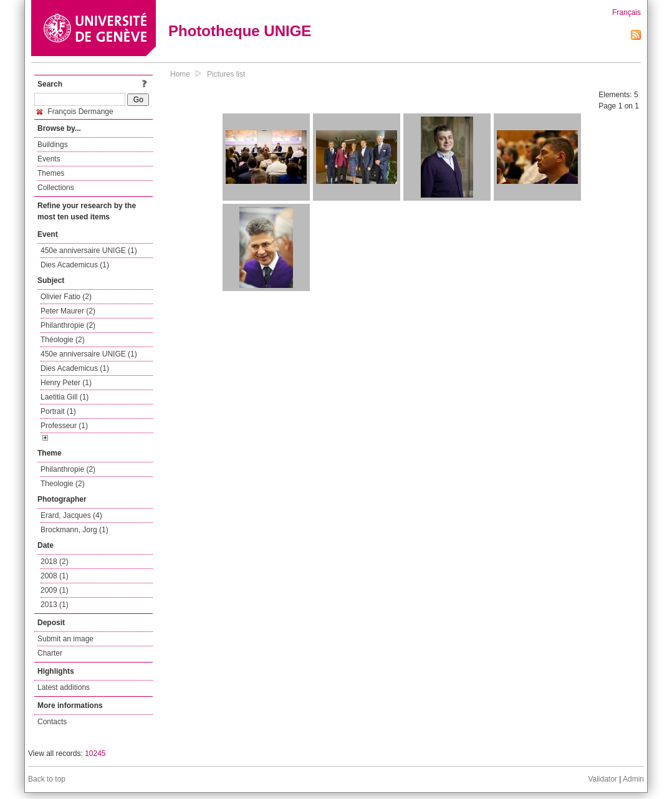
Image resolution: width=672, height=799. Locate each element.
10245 (95, 754)
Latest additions (64, 687)
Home (180, 74)
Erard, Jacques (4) (71, 515)
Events (49, 159)
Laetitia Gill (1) (65, 397)
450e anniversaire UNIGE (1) (89, 251)
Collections (56, 188)
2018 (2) (55, 562)
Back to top (47, 779)
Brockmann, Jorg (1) (74, 530)
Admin (633, 779)
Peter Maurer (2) (68, 311)
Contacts (52, 722)
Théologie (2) (63, 340)
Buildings (53, 145)
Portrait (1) (58, 411)
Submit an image (65, 639)
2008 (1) (55, 576)
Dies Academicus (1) (75, 265)
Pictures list (226, 74)
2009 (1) (55, 590)
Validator (602, 779)
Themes (51, 173)
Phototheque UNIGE (240, 31)
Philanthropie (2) (68, 325)
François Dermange (75, 112)
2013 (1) (55, 605)
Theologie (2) (63, 484)
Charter (50, 653)
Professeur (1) (64, 426)
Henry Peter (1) (66, 383)
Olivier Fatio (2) (66, 297)
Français (626, 12)
